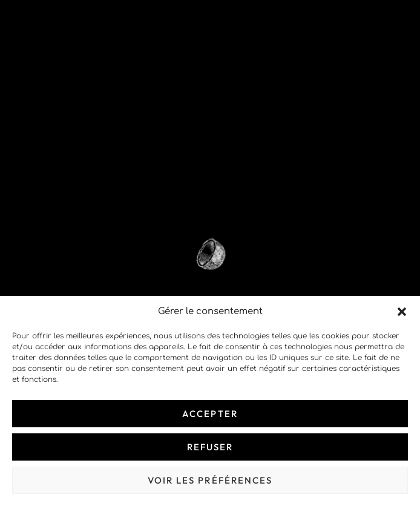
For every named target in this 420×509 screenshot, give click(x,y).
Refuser (210, 447)
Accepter (210, 414)
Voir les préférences (210, 480)
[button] (402, 312)
